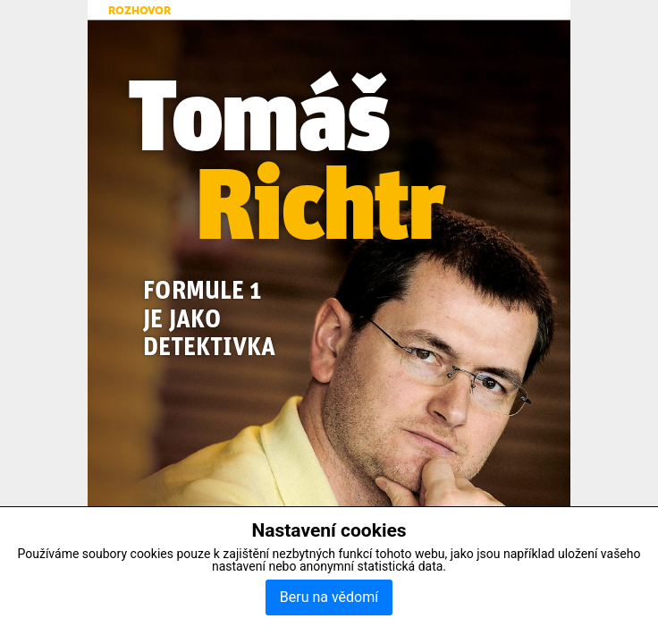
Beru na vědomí (329, 597)
